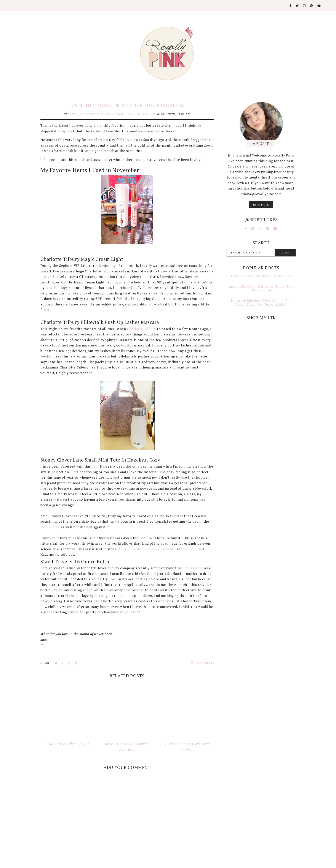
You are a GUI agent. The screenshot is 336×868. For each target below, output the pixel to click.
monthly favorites (84, 114)
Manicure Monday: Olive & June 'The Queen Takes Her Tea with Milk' (261, 302)
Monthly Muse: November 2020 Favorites (127, 105)
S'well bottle (192, 568)
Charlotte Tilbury (142, 329)
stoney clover (138, 114)
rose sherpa (51, 527)
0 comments (202, 663)
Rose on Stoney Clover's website (148, 549)
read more (261, 205)
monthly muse (112, 114)
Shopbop (191, 549)
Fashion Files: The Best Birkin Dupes (261, 276)
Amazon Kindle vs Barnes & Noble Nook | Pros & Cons (261, 288)
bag (95, 466)
